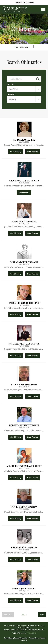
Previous (8, 615)
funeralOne (31, 633)
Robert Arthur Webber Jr (24, 425)
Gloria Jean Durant (24, 588)
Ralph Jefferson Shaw (24, 385)
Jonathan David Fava (24, 221)
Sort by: (11, 84)
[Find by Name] (21, 79)
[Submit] (38, 79)
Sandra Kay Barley (24, 140)
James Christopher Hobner (24, 303)
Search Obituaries (22, 47)
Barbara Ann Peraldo (24, 548)
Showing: (11, 94)
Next (42, 615)
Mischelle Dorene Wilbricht (24, 466)
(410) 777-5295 (28, 3)
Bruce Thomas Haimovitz (24, 181)
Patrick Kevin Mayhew (24, 507)
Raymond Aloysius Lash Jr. (24, 344)
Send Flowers (33, 151)
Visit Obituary (17, 151)
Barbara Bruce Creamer (24, 262)
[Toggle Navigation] (33, 47)
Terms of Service (34, 638)
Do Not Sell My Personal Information (16, 638)
